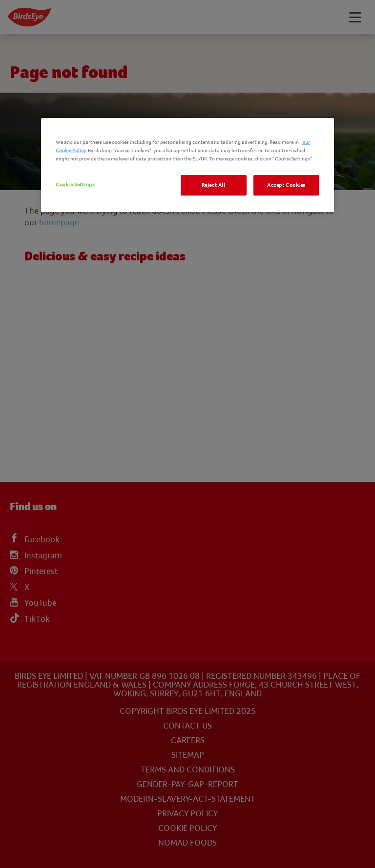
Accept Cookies (286, 185)
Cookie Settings (75, 185)
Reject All (214, 185)
